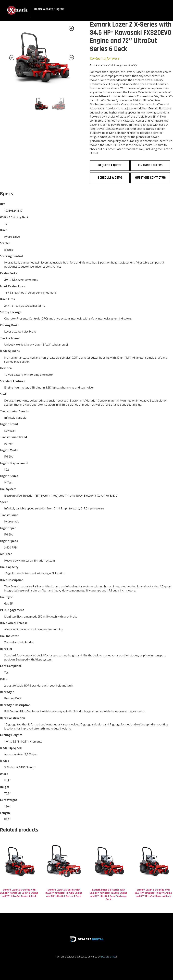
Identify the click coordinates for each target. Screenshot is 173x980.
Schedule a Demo (110, 178)
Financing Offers (150, 165)
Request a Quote (110, 165)
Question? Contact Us (150, 178)
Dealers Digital (109, 957)
